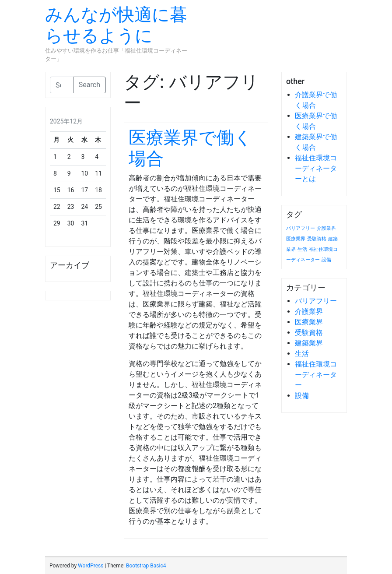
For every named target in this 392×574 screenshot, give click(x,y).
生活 (302, 354)
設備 (302, 396)
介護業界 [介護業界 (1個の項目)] (326, 228)
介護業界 (309, 312)
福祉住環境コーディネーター (316, 375)
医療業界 (309, 322)
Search (89, 85)
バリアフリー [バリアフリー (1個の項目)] (301, 228)
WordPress (91, 566)
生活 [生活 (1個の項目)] (302, 249)
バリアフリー (316, 301)
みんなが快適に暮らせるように (116, 25)
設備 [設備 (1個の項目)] (326, 260)
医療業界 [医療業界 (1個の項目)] (296, 239)
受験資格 (309, 333)
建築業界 (309, 343)
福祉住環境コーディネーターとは (316, 168)
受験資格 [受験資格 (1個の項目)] (317, 239)
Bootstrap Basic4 (146, 566)
